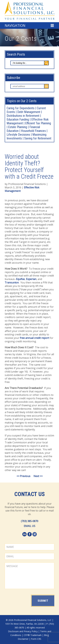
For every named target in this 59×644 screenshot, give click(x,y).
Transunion (12, 282)
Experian (31, 279)
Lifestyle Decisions (18, 135)
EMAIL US (29, 526)
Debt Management (29, 112)
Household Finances (33, 131)
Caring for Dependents (21, 108)
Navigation (15, 25)
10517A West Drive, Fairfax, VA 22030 (24, 624)
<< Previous (23, 476)
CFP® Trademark (33, 635)
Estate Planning (18, 127)
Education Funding (18, 119)
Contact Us (30, 494)
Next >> (38, 476)
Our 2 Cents (21, 39)
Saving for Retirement (38, 138)
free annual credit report (34, 338)
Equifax (20, 279)
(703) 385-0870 (30, 521)
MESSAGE (29, 576)
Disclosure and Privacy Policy (23, 631)
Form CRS (36, 639)
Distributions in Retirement (23, 116)
